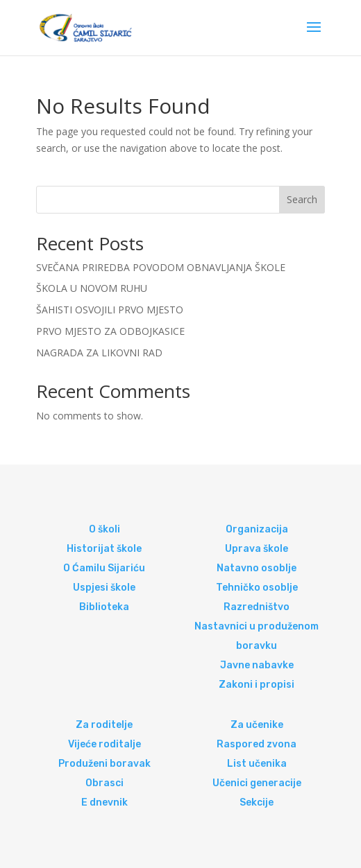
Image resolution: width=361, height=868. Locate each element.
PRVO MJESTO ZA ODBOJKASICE (110, 331)
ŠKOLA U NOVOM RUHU (92, 288)
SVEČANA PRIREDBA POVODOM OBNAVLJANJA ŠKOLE (161, 267)
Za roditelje (104, 725)
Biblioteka (104, 607)
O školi (104, 529)
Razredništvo (257, 607)
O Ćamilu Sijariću (104, 568)
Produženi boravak (104, 764)
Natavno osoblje (257, 568)
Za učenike (257, 725)
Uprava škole (257, 549)
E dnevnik (104, 802)
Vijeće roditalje (104, 744)
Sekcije (257, 802)
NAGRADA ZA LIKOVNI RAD (99, 353)
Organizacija (257, 529)
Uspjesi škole (104, 588)
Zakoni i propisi (257, 685)
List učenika (257, 764)
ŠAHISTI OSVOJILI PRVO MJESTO (110, 310)
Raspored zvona (257, 744)
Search (302, 199)
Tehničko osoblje (257, 588)
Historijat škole (104, 549)
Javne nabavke (257, 665)
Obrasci (104, 783)
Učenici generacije (257, 783)
